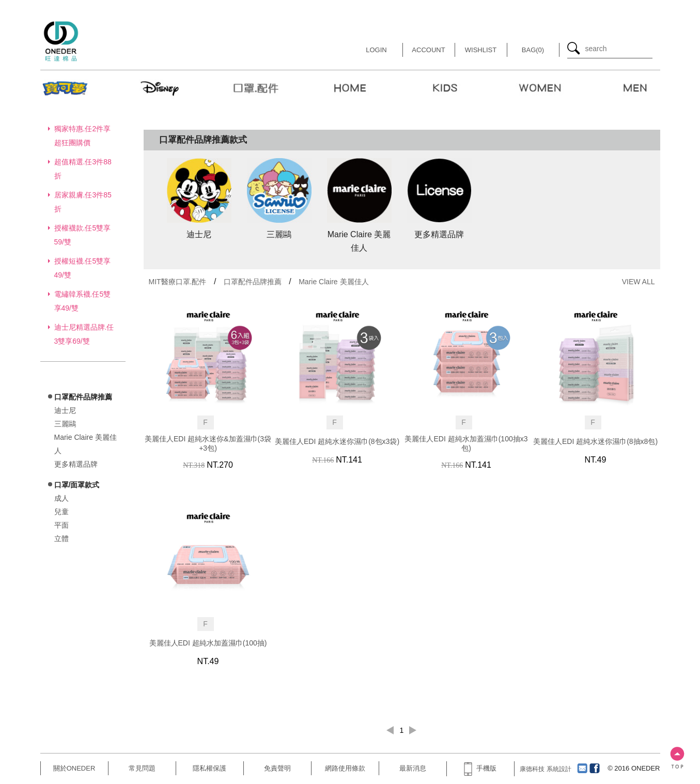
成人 (61, 498)
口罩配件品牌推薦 (253, 282)
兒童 (61, 512)
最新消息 (413, 768)
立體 (61, 539)
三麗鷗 (65, 424)
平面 (61, 525)
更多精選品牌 (76, 464)
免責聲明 (277, 768)
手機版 (480, 768)
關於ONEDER (74, 768)
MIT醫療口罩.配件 (178, 282)
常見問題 (142, 768)
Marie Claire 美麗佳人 (333, 282)
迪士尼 (65, 410)
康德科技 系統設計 (545, 769)
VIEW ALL (639, 282)
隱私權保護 (209, 768)
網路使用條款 (345, 768)
